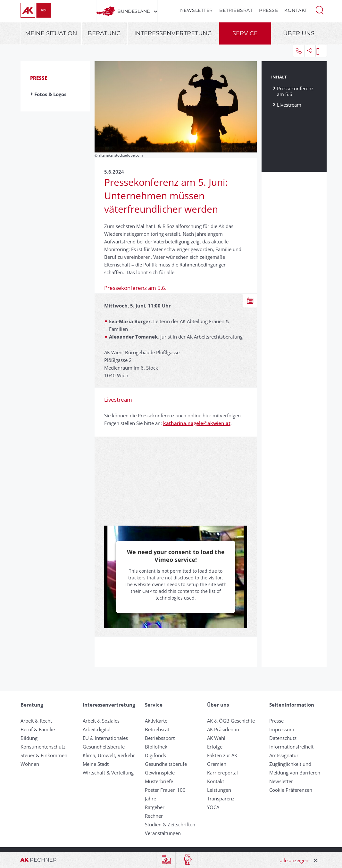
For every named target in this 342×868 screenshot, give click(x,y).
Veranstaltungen (163, 833)
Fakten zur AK (222, 755)
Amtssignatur (284, 755)
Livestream (289, 105)
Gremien (217, 764)
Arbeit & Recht (36, 721)
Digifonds (155, 755)
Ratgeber (155, 807)
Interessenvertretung (173, 33)
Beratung (104, 33)
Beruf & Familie (38, 729)
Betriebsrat (236, 10)
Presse (268, 10)
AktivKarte (156, 721)
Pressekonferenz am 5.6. (295, 91)
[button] (320, 10)
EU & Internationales (105, 738)
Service (245, 33)
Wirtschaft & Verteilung (108, 773)
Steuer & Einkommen (44, 755)
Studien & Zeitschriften (170, 824)
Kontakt (296, 10)
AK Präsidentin (223, 729)
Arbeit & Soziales (101, 721)
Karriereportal (222, 773)
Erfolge (215, 747)
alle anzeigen (294, 860)
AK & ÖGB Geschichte (231, 721)
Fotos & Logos (50, 94)
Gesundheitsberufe (104, 747)
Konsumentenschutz (43, 747)
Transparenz (221, 798)
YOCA (213, 807)
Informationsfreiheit (291, 747)
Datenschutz (283, 738)
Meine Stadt (96, 764)
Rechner (154, 816)
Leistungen (219, 790)
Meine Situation (51, 33)
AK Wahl (216, 738)
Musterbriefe (159, 781)
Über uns (299, 33)
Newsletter (196, 10)
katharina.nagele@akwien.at (197, 423)
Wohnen (30, 764)
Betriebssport (160, 738)
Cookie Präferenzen (291, 790)
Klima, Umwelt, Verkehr (109, 755)
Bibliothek (156, 747)
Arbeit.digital (97, 729)
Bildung (29, 738)
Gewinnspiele (160, 773)
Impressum (282, 729)
